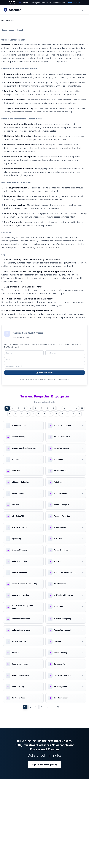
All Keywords (8, 20)
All (9, 408)
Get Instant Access (44, 373)
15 (58, 715)
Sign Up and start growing (45, 772)
